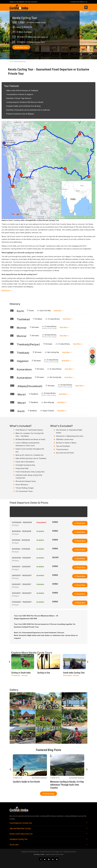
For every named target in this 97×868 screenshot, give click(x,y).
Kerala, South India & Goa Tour (21, 834)
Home (11, 61)
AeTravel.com (34, 852)
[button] (48, 290)
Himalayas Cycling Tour (19, 839)
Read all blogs (48, 794)
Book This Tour (21, 47)
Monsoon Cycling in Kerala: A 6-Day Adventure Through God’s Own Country (67, 785)
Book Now (80, 523)
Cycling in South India (21, 673)
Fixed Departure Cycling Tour (21, 823)
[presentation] (9, 662)
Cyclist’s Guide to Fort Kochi (26, 782)
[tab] (49, 311)
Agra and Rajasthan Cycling (20, 828)
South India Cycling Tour (74, 673)
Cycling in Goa (44, 673)
